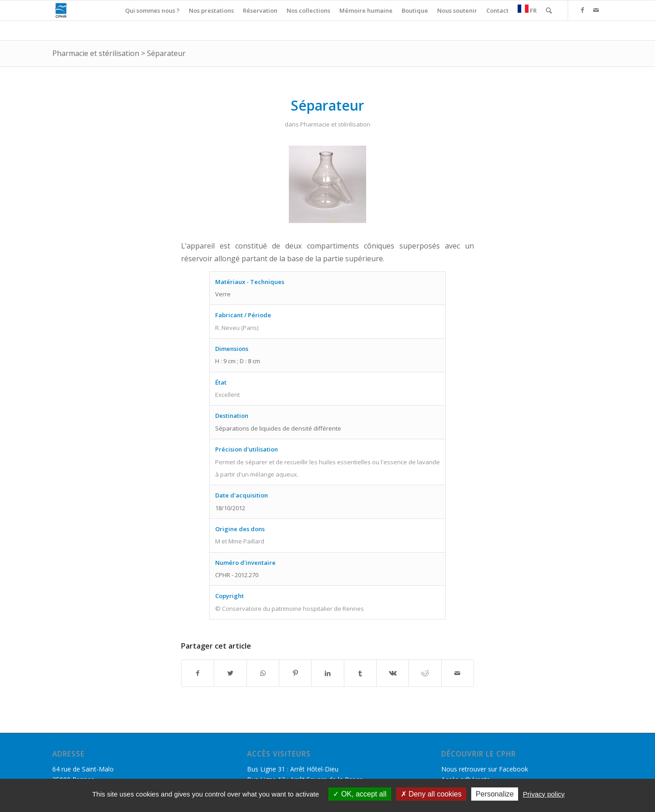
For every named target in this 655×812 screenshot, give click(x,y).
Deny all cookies (431, 794)
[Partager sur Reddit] (425, 673)
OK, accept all (360, 794)
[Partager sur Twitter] (230, 673)
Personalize (495, 794)
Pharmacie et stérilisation (96, 53)
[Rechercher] (549, 10)
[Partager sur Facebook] (198, 673)
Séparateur (166, 53)
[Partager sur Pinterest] (295, 673)
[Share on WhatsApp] (263, 673)
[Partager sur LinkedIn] (327, 673)
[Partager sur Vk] (393, 673)
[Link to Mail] (596, 10)
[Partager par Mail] (458, 673)
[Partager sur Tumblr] (360, 673)
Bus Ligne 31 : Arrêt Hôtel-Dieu (293, 769)
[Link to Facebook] (582, 10)
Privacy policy (544, 794)
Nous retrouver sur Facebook (485, 769)
